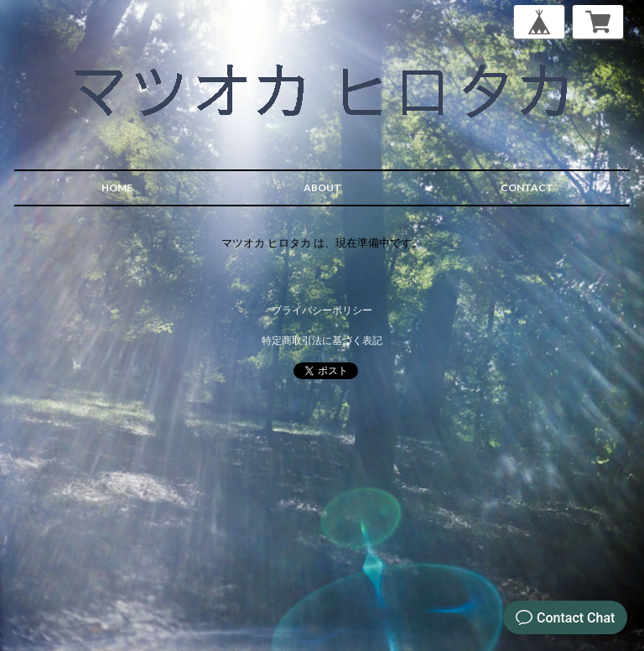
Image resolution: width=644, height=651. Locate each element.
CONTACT (527, 187)
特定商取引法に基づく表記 (322, 340)
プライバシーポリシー (322, 310)
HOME (117, 187)
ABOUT (322, 187)
